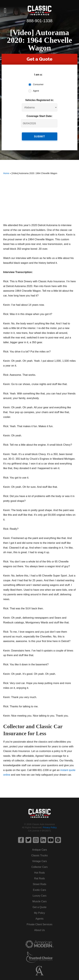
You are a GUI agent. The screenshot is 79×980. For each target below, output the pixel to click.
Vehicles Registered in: (40, 100)
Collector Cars (39, 867)
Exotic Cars (40, 890)
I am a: (38, 75)
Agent (36, 91)
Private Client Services (39, 924)
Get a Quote (39, 907)
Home (6, 173)
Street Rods (39, 884)
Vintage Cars (39, 861)
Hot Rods (39, 873)
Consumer (38, 84)
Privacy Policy (50, 827)
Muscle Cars (39, 901)
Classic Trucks (39, 855)
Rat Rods (39, 878)
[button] (5, 10)
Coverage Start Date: (39, 116)
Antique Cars (39, 850)
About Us (40, 930)
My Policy (39, 913)
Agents (40, 919)
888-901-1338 (40, 21)
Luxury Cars (39, 896)
